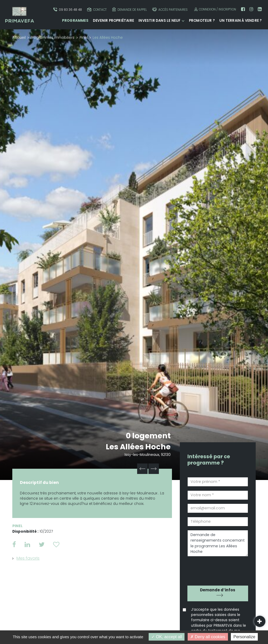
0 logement (148, 436)
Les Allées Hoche (138, 447)
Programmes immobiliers (52, 38)
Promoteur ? (202, 21)
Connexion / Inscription (214, 9)
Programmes (75, 21)
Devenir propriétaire (113, 21)
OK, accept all (167, 637)
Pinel (84, 38)
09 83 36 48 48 (68, 10)
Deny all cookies (208, 637)
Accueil (19, 38)
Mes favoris (28, 558)
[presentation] (217, 569)
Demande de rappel (130, 10)
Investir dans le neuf (159, 21)
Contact (97, 10)
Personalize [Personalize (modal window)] (244, 637)
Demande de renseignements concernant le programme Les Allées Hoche (218, 543)
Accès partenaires (170, 10)
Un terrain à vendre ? (241, 21)
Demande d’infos (218, 590)
